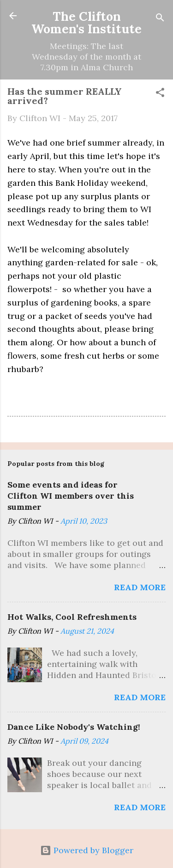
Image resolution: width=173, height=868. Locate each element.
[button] (160, 94)
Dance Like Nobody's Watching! (74, 727)
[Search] (160, 19)
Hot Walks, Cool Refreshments (72, 617)
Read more (140, 587)
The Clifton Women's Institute (86, 22)
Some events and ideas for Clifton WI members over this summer (71, 496)
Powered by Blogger (87, 850)
